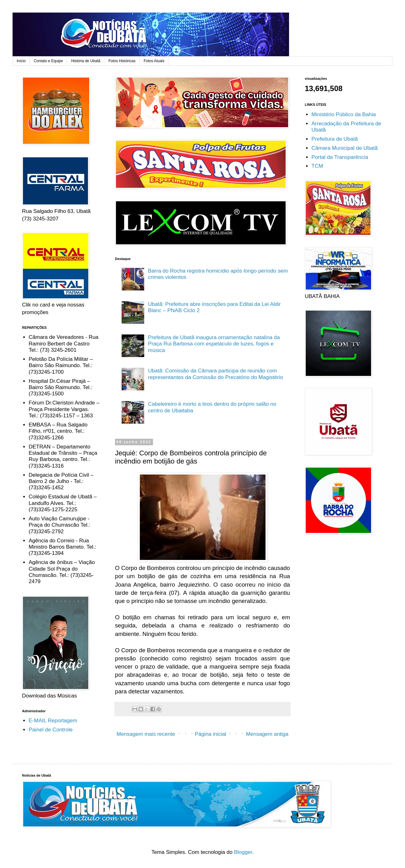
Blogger (243, 852)
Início (21, 61)
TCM (317, 166)
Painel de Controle (51, 730)
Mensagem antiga (267, 734)
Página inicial (211, 734)
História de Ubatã (86, 61)
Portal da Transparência (340, 157)
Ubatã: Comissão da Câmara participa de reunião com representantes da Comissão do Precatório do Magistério (216, 374)
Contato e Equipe (49, 61)
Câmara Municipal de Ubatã (345, 148)
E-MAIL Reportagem (53, 721)
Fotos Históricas (122, 61)
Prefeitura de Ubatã (334, 139)
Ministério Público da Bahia (344, 114)
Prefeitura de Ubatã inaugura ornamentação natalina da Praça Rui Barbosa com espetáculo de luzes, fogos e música (214, 344)
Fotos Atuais (154, 61)
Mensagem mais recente (146, 734)
